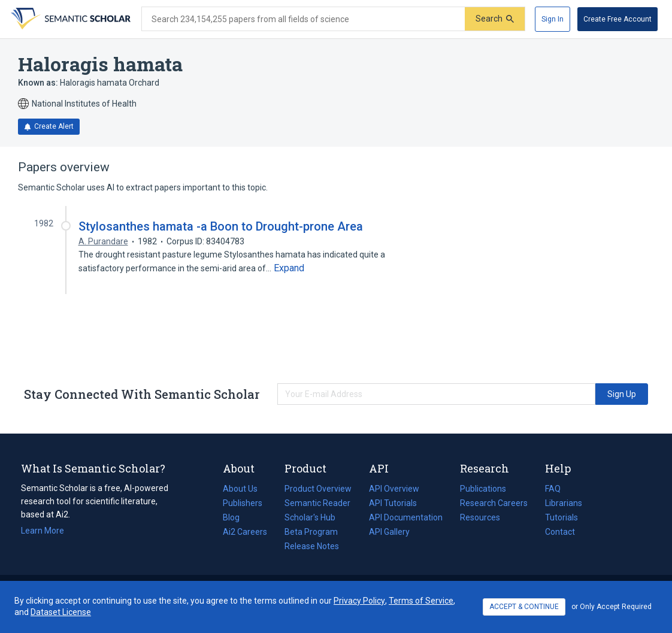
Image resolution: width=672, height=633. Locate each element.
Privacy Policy (359, 601)
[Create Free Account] (617, 19)
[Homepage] (69, 19)
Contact (560, 532)
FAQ (553, 489)
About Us (240, 489)
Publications (483, 489)
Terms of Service (421, 601)
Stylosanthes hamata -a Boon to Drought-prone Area (221, 226)
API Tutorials (393, 503)
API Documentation (406, 517)
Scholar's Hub (310, 517)
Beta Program (311, 532)
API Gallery (389, 532)
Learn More (43, 531)
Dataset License (61, 612)
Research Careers (494, 503)
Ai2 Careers (245, 532)
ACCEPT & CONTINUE (524, 607)
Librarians (564, 503)
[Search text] (303, 19)
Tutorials (561, 517)
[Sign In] (553, 19)
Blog (236, 517)
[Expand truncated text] (289, 268)
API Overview (394, 489)
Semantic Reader (317, 503)
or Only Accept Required (612, 607)
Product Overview (318, 489)
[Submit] (495, 19)
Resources (480, 517)
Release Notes (312, 546)
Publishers (243, 503)
